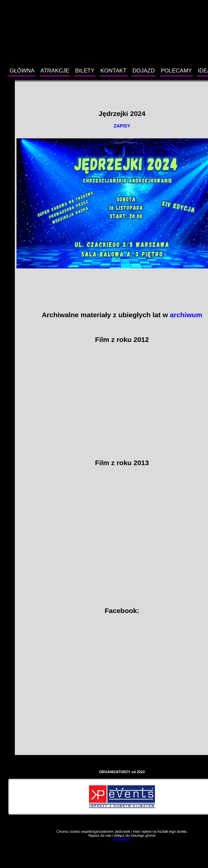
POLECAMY (176, 71)
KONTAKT (114, 71)
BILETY (85, 71)
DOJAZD (144, 71)
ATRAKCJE (55, 71)
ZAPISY (122, 126)
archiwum (186, 315)
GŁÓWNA (22, 71)
